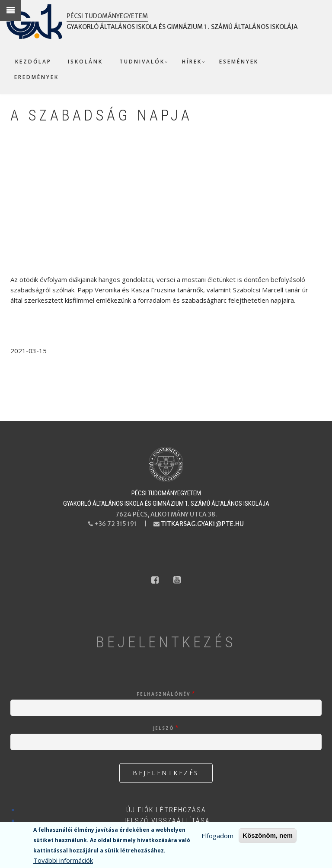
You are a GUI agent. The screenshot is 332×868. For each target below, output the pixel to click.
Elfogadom (217, 836)
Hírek (192, 62)
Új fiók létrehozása (166, 810)
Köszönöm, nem (268, 835)
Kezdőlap (33, 62)
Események (239, 62)
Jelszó (164, 728)
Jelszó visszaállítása (166, 821)
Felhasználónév (164, 694)
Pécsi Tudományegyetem (107, 16)
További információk (63, 860)
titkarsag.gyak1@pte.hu (202, 524)
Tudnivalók (142, 62)
